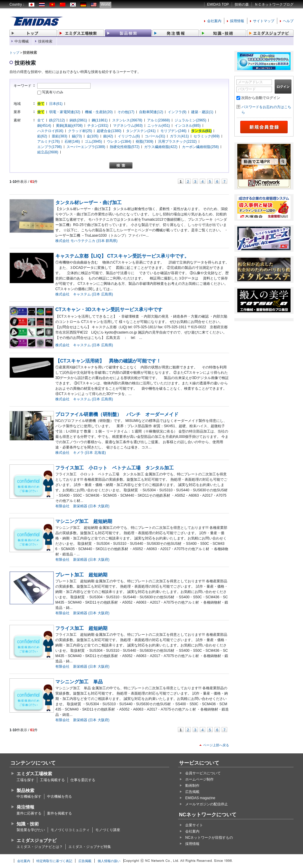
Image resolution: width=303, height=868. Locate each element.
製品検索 (25, 790)
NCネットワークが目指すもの (209, 838)
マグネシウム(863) (128, 126)
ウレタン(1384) (119, 142)
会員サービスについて (203, 773)
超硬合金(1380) (109, 131)
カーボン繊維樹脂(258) (200, 147)
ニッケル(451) (159, 126)
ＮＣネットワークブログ (274, 4)
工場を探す (25, 780)
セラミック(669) (207, 136)
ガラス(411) (179, 136)
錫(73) (77, 136)
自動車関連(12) (151, 112)
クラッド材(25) (80, 131)
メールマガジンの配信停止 (207, 804)
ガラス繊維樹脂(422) (161, 147)
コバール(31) (155, 136)
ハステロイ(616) (50, 131)
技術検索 (45, 41)
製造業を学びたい (31, 830)
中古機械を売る (59, 797)
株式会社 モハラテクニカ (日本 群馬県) (86, 241)
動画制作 (192, 786)
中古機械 (22, 41)
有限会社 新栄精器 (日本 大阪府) (82, 506)
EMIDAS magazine (200, 798)
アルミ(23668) (158, 120)
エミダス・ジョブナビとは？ (40, 847)
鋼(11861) (100, 120)
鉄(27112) (57, 120)
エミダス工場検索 (34, 774)
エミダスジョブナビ (37, 840)
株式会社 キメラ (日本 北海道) (81, 453)
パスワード (247, 89)
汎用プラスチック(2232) (177, 142)
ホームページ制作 (199, 779)
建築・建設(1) (202, 112)
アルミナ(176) (49, 142)
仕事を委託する (83, 780)
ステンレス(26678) (127, 120)
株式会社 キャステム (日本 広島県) (84, 294)
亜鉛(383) (59, 136)
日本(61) (56, 104)
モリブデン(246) (173, 131)
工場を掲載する (52, 780)
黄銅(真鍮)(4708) (69, 126)
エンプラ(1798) (50, 147)
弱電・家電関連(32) (65, 112)
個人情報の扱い (109, 861)
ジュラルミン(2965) (190, 120)
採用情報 (237, 21)
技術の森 (242, 4)
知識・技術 (28, 824)
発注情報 (25, 807)
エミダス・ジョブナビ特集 (90, 847)
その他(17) (126, 112)
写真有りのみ (50, 92)
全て (41, 104)
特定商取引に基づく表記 (54, 861)
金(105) (93, 136)
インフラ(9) (177, 112)
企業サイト (194, 825)
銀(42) (108, 136)
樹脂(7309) (145, 142)
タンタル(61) (201, 131)
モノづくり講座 (108, 830)
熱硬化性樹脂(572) (125, 147)
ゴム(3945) (93, 142)
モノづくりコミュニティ (70, 830)
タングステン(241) (141, 131)
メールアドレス (250, 82)
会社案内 (214, 21)
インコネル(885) (188, 126)
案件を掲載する (59, 813)
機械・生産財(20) (99, 112)
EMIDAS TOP (218, 4)
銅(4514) (44, 126)
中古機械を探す (29, 797)
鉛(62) (42, 136)
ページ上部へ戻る (216, 745)
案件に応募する (29, 813)
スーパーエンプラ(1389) (86, 147)
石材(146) (72, 142)
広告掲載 (192, 792)
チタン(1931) (98, 126)
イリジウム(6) (129, 136)
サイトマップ (264, 21)
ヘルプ (288, 21)
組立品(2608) (48, 152)
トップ (14, 53)
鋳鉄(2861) (78, 120)
